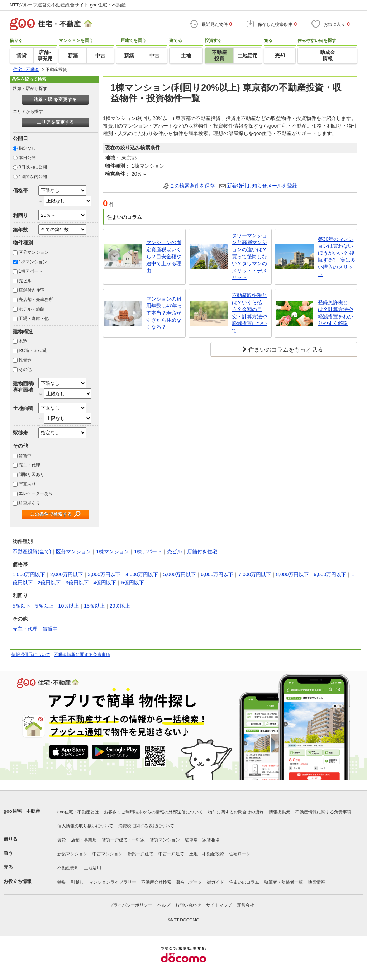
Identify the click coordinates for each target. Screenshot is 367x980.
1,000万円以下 (29, 574)
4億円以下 (105, 583)
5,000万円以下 (179, 574)
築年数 (20, 230)
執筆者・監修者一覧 (283, 882)
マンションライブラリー (113, 882)
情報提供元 (280, 812)
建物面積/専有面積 (24, 386)
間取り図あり (32, 474)
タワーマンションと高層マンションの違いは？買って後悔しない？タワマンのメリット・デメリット (249, 257)
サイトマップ (219, 905)
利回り (20, 215)
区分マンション (34, 252)
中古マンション (108, 854)
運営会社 (246, 905)
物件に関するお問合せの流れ (236, 812)
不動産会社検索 (156, 882)
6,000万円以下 (217, 574)
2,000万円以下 (66, 574)
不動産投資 (213, 854)
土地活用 (92, 868)
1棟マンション (33, 262)
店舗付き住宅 (32, 290)
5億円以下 (133, 583)
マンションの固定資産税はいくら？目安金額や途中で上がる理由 (164, 256)
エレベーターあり (36, 493)
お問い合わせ (188, 905)
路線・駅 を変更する (55, 100)
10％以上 (69, 606)
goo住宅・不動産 (22, 811)
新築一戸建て (140, 854)
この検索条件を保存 (192, 186)
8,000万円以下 (292, 574)
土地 (194, 854)
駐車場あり (29, 503)
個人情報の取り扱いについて (85, 826)
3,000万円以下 (104, 574)
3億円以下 (77, 583)
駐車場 (191, 840)
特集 (62, 882)
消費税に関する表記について (146, 826)
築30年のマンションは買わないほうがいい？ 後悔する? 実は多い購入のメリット (337, 257)
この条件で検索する (51, 514)
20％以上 (120, 606)
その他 (25, 369)
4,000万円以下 (142, 574)
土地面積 (23, 408)
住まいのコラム (244, 882)
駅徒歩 (20, 433)
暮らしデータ (189, 882)
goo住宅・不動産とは (78, 812)
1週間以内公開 (33, 177)
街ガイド (215, 882)
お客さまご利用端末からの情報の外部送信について (153, 812)
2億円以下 (49, 583)
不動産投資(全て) (32, 551)
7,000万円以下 (255, 574)
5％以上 (44, 606)
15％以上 (94, 606)
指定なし (27, 148)
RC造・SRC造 (33, 350)
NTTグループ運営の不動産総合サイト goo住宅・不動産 (68, 5)
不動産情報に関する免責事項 (82, 655)
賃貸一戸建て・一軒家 (123, 840)
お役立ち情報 (18, 881)
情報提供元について (31, 655)
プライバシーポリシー (131, 905)
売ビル (25, 281)
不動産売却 (68, 868)
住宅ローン (240, 854)
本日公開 (27, 158)
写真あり (27, 484)
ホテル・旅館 (32, 309)
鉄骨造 (25, 360)
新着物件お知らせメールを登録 (262, 186)
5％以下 (22, 606)
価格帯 (20, 191)
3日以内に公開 (33, 167)
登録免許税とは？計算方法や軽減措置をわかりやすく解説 (335, 313)
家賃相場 (211, 840)
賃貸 (62, 840)
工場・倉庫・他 (34, 319)
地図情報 (316, 882)
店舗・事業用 (84, 840)
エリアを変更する (56, 122)
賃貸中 (25, 456)
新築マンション (72, 854)
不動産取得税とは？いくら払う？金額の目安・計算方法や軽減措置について (249, 313)
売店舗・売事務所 (36, 300)
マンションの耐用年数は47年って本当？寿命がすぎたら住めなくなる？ (164, 313)
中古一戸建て (171, 854)
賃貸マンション (165, 840)
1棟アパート (31, 271)
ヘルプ (164, 905)
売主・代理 (29, 465)
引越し (77, 882)
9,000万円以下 (330, 574)
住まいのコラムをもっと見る (286, 350)
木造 (23, 341)
